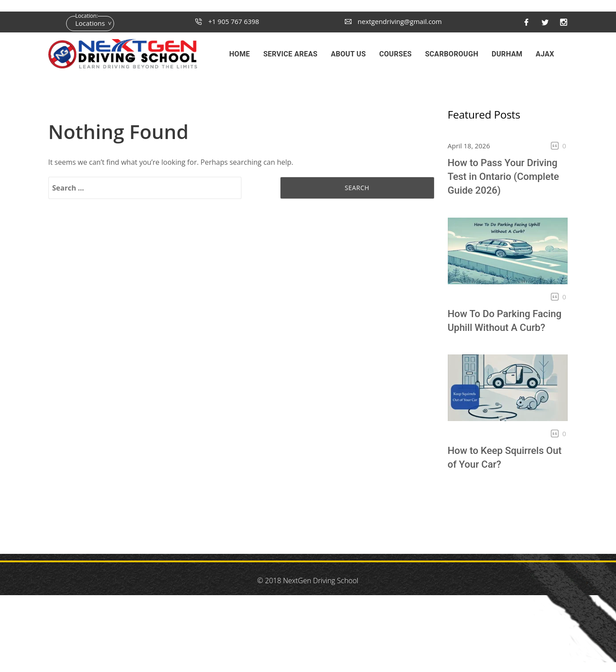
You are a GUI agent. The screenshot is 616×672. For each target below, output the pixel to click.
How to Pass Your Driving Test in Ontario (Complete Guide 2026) (503, 177)
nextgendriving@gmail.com (393, 21)
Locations (90, 23)
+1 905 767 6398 (227, 21)
